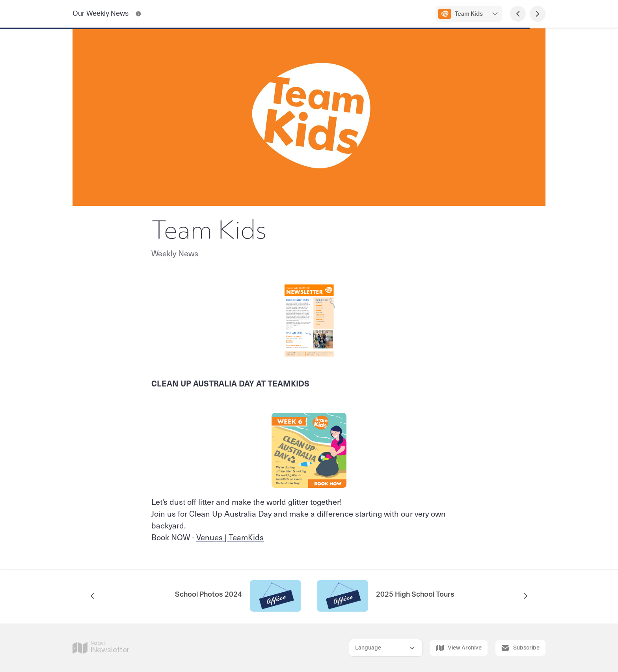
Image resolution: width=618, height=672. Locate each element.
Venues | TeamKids (230, 537)
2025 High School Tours (415, 595)
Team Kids (469, 14)
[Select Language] (386, 648)
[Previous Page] (518, 14)
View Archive (459, 648)
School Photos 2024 (208, 595)
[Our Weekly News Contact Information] (138, 14)
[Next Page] (538, 14)
